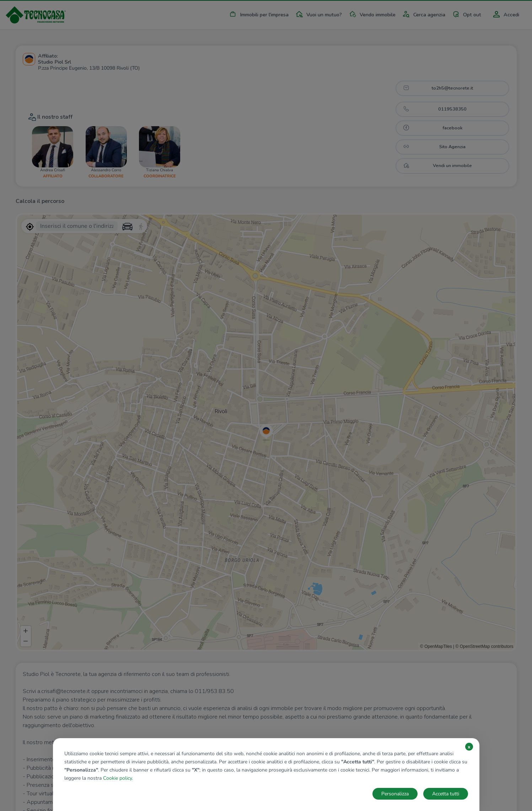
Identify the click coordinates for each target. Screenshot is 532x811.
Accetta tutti (446, 794)
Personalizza (395, 794)
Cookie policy (117, 778)
